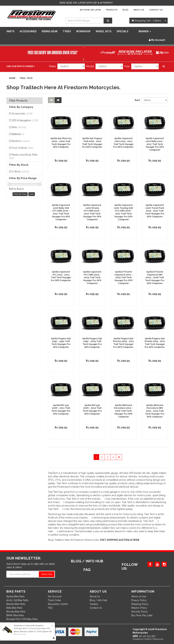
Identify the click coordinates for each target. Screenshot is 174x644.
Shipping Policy (140, 604)
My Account (55, 596)
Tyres (67, 31)
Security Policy (139, 612)
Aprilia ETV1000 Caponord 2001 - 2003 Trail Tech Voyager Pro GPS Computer (124, 278)
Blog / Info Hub (98, 600)
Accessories (28, 31)
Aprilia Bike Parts (15, 596)
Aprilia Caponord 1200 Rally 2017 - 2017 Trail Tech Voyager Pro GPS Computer (155, 144)
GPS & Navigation (25, 120)
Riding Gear (50, 31)
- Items (146, 21)
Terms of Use (139, 596)
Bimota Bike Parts (16, 612)
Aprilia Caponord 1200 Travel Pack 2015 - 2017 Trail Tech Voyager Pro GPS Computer (155, 211)
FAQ (50, 608)
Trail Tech (26, 78)
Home (12, 78)
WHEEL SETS (104, 31)
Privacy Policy (139, 600)
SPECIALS (122, 31)
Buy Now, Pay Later (90, 10)
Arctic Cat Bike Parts (17, 600)
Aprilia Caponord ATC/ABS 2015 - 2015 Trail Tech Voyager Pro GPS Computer (92, 278)
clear (32, 194)
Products (112, 10)
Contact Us (156, 10)
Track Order (55, 600)
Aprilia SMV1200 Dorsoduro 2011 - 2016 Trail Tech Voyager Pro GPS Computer (123, 411)
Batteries (18, 134)
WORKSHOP (83, 31)
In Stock (20, 172)
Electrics (21, 141)
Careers (94, 604)
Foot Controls (23, 148)
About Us (139, 10)
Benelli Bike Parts (16, 604)
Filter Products (18, 101)
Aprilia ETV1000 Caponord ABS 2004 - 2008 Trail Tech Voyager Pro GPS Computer (155, 278)
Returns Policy (139, 608)
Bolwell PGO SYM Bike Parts (22, 619)
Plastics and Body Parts (23, 156)
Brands (145, 31)
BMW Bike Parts (15, 615)
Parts (10, 31)
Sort (137, 100)
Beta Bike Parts (14, 608)
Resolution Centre (58, 604)
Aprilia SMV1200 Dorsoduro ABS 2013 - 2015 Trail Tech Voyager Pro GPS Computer (155, 411)
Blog (125, 10)
